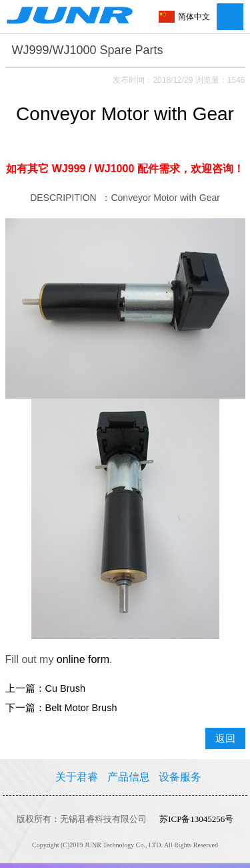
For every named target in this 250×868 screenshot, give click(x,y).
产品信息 (129, 777)
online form (83, 659)
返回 (225, 738)
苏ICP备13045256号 (196, 819)
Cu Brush (65, 688)
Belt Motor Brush (81, 708)
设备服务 (180, 777)
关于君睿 (77, 777)
